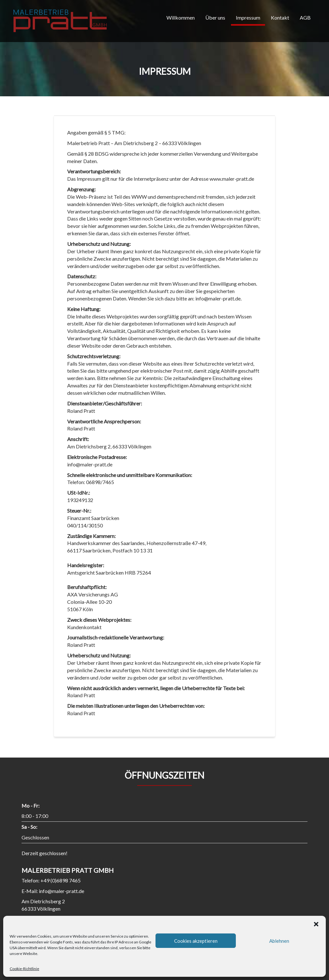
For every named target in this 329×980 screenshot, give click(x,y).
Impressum (248, 17)
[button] (316, 924)
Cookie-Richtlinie (24, 969)
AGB (305, 17)
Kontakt (280, 17)
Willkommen (181, 17)
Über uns (215, 17)
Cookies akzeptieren (196, 941)
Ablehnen (279, 941)
